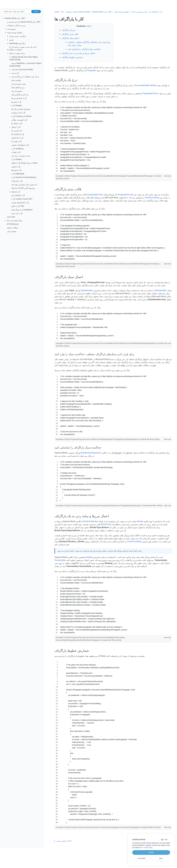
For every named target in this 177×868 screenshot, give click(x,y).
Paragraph (101, 73)
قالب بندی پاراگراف (69, 37)
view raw (159, 179)
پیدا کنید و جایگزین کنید (20, 95)
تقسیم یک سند (17, 91)
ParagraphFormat (150, 96)
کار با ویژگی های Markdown (22, 210)
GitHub (72, 181)
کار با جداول (16, 127)
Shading (89, 571)
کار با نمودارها (16, 170)
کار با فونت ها (16, 141)
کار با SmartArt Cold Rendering (24, 177)
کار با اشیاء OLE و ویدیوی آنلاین (23, 188)
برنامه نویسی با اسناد (17, 53)
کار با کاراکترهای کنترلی (20, 202)
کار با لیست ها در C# (62, 861)
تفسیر (11, 40)
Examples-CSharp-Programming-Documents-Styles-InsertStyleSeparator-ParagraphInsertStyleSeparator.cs (98, 448)
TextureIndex (60, 574)
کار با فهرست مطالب (19, 120)
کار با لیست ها (17, 131)
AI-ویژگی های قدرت (15, 221)
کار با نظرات (16, 152)
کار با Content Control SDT (22, 199)
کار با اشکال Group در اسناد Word (24, 163)
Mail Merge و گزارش (17, 43)
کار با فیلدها (16, 192)
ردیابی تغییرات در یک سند (21, 156)
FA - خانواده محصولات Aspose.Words (75, 12)
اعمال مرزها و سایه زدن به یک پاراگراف (78, 56)
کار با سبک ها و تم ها (19, 98)
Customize (141, 858)
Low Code (11, 217)
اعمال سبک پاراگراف (70, 41)
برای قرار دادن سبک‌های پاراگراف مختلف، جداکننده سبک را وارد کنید (85, 46)
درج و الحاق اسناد (18, 87)
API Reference (13, 224)
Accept (151, 852)
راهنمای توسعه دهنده (15, 33)
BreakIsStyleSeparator (90, 464)
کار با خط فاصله (17, 138)
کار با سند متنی (17, 213)
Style (73, 288)
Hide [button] (86, 29)
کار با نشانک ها (17, 123)
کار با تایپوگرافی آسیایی (20, 145)
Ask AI (36, 11)
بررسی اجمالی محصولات (16, 25)
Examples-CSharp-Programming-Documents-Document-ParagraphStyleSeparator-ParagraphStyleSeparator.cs (99, 517)
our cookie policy (147, 848)
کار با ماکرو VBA (18, 206)
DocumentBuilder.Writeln (145, 88)
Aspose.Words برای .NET (15, 18)
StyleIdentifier (86, 296)
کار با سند (15, 73)
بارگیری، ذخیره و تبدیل (18, 36)
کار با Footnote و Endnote (21, 116)
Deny (161, 858)
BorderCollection (90, 535)
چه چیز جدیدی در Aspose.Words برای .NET (24, 22)
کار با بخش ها (16, 102)
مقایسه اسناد (16, 80)
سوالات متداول (12, 228)
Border (140, 535)
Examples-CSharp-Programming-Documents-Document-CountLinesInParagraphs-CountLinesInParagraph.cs (98, 844)
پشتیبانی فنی (12, 231)
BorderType (112, 538)
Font (90, 96)
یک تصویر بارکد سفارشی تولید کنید (24, 184)
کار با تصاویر (16, 166)
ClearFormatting (61, 203)
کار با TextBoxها (17, 149)
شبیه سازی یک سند (19, 84)
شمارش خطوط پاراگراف (72, 60)
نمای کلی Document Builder (22, 69)
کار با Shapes (17, 159)
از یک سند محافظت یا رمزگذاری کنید (25, 77)
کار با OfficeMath (18, 174)
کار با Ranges (17, 105)
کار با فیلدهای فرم (18, 195)
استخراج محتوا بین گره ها (21, 109)
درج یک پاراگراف (68, 33)
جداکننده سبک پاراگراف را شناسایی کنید (84, 52)
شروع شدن (11, 29)
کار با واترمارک (17, 181)
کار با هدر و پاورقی (18, 113)
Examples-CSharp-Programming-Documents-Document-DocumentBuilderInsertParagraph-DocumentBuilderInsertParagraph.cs (105, 179)
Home (56, 12)
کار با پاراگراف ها (18, 134)
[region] (109, 142)
